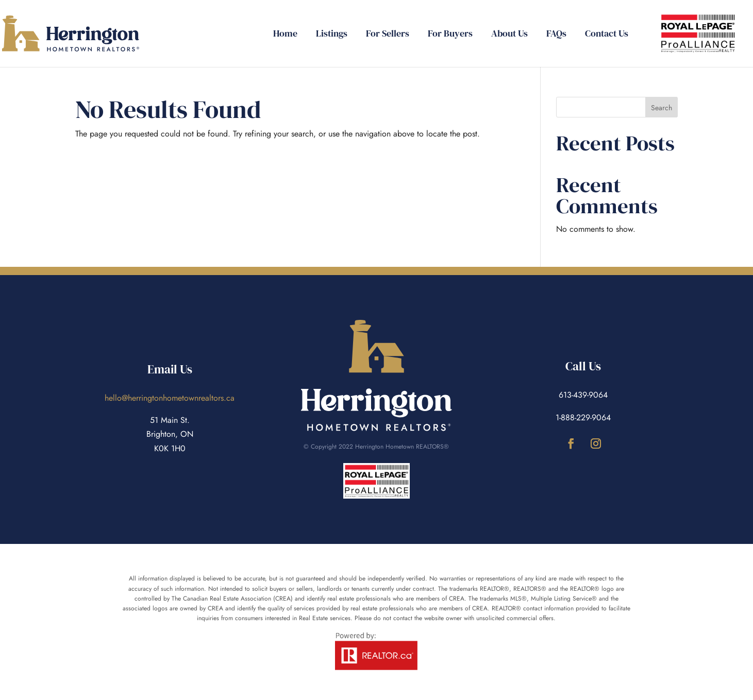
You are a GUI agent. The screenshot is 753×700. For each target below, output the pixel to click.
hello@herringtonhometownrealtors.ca (170, 398)
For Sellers (388, 35)
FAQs (556, 35)
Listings (332, 35)
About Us (509, 35)
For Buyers (450, 35)
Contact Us (607, 35)
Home (285, 35)
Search (662, 108)
